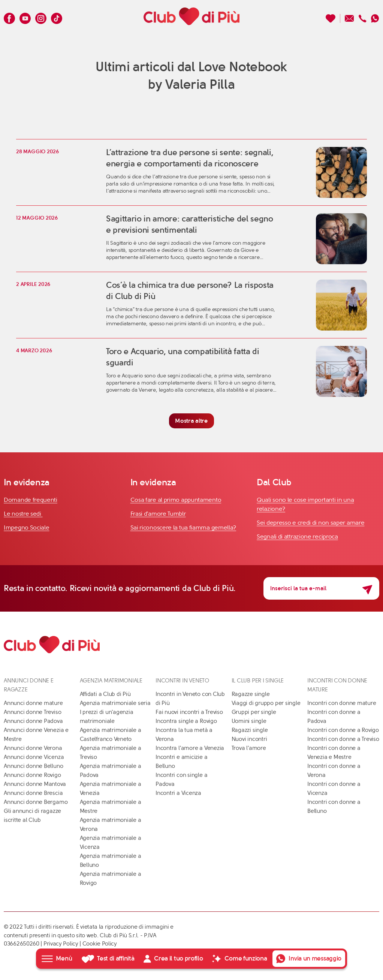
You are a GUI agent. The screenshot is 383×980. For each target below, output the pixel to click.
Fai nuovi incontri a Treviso (189, 712)
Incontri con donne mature (342, 703)
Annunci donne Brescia (33, 793)
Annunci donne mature (33, 703)
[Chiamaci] (363, 16)
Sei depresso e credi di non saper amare (310, 523)
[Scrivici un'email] (349, 16)
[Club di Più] (191, 16)
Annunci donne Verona (33, 748)
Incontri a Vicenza (178, 793)
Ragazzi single (250, 730)
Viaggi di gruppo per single (266, 703)
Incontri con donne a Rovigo (343, 730)
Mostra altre (191, 421)
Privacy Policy (61, 944)
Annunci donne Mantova (35, 784)
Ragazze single (251, 694)
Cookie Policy (100, 944)
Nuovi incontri (249, 739)
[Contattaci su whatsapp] (375, 16)
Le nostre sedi (23, 514)
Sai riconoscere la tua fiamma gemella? (183, 527)
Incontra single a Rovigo (186, 721)
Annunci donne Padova (33, 721)
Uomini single (249, 721)
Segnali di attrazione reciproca (297, 536)
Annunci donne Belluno (33, 766)
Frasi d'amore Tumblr (158, 514)
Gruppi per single (254, 712)
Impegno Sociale (27, 527)
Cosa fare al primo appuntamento (176, 500)
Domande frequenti (31, 500)
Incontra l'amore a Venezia (190, 748)
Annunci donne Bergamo (36, 802)
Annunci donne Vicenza (34, 757)
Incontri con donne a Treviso (343, 739)
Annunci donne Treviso (32, 712)
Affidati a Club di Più (105, 694)
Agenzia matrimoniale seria (115, 703)
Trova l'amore (249, 748)
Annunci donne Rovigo (32, 775)
